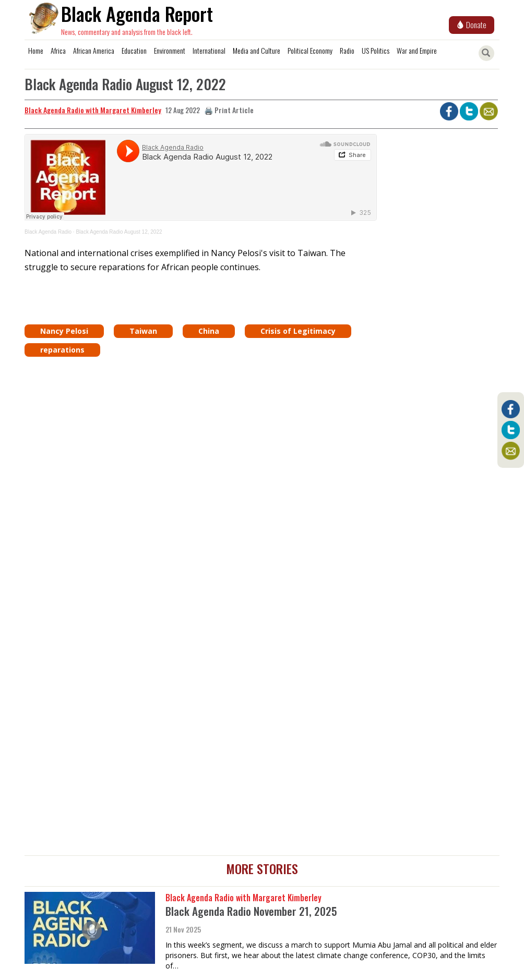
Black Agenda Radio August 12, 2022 (119, 232)
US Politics (376, 50)
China (209, 331)
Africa (58, 50)
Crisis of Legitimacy (298, 331)
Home (36, 50)
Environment (170, 50)
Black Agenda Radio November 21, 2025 (251, 911)
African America (94, 50)
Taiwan (143, 331)
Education (134, 50)
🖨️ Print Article (229, 110)
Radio (347, 50)
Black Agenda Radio (48, 232)
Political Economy (310, 50)
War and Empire (417, 50)
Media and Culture (257, 50)
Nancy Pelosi (64, 331)
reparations (62, 350)
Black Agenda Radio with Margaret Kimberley (93, 110)
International (209, 50)
